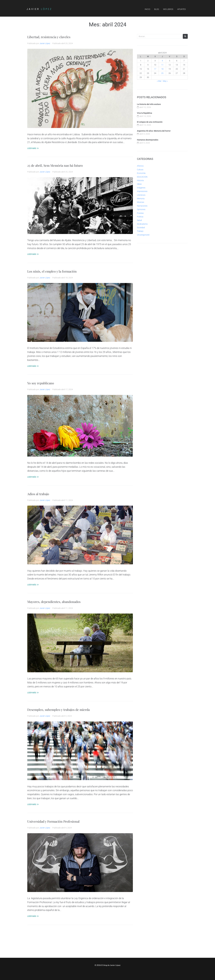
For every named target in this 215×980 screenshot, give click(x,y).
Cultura (140, 170)
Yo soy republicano (43, 383)
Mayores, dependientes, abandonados (59, 601)
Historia (140, 180)
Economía (141, 173)
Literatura (141, 195)
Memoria (141, 199)
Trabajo (140, 231)
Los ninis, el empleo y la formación (57, 271)
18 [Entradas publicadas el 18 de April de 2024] (162, 69)
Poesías (140, 213)
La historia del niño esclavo (149, 104)
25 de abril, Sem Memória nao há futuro (61, 165)
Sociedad (141, 228)
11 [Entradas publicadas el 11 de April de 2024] (162, 65)
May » (165, 81)
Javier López (45, 43)
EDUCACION (142, 177)
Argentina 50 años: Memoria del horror (154, 131)
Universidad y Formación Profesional (59, 821)
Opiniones (141, 209)
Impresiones (142, 191)
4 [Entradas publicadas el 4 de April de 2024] (162, 61)
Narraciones (142, 206)
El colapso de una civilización (150, 122)
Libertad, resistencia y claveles (53, 37)
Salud (139, 220)
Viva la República (145, 113)
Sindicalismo (142, 224)
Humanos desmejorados (148, 140)
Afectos (140, 166)
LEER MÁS (32, 148)
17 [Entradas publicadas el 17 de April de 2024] (155, 69)
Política (140, 217)
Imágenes (141, 188)
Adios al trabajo (41, 494)
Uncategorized (143, 235)
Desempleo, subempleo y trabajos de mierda (65, 709)
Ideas (139, 184)
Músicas (141, 202)
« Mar (159, 81)
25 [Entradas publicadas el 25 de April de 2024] (162, 73)
